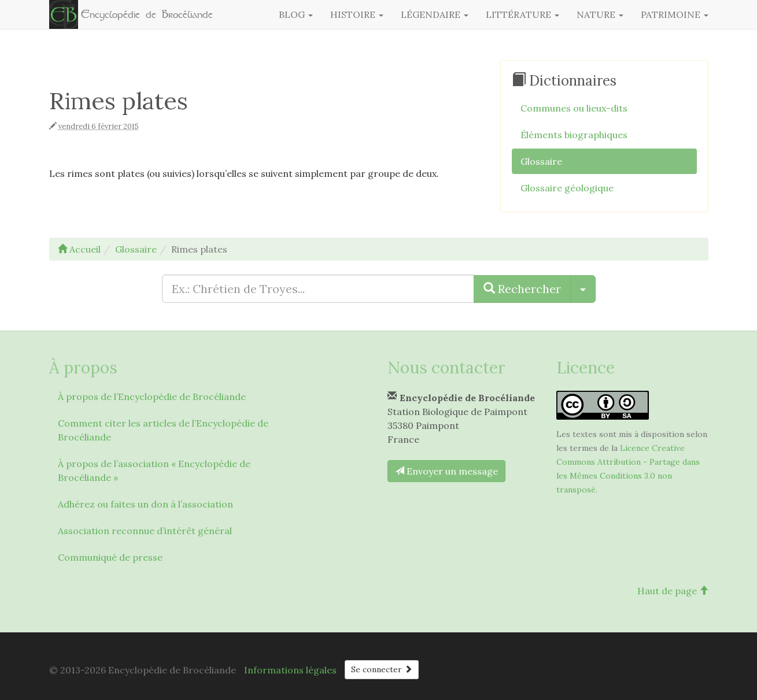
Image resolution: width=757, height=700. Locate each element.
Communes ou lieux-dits (574, 108)
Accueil (79, 249)
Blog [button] (296, 14)
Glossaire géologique (567, 188)
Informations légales (290, 670)
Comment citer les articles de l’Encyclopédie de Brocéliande (163, 430)
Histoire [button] (357, 14)
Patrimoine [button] (675, 14)
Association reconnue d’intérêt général (145, 531)
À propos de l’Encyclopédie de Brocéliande (152, 397)
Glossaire (541, 161)
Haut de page (673, 591)
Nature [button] (600, 14)
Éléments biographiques (574, 135)
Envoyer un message (446, 471)
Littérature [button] (522, 14)
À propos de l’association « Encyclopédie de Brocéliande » (154, 471)
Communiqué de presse (110, 557)
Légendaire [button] (435, 14)
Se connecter (382, 669)
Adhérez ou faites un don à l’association (145, 504)
